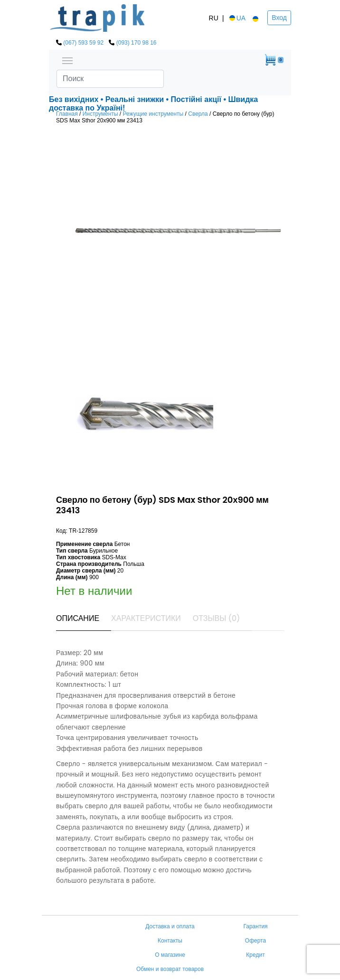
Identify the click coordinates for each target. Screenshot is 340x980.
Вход (279, 18)
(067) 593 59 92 (83, 43)
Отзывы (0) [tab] (217, 618)
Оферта (255, 941)
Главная (67, 114)
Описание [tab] (78, 618)
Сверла (198, 114)
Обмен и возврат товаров (170, 969)
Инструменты (100, 114)
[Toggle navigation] (67, 60)
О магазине (170, 955)
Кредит (255, 955)
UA (237, 18)
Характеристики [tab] (146, 618)
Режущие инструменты (153, 114)
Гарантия (255, 926)
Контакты (170, 941)
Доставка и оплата (170, 926)
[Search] (110, 79)
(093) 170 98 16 (137, 43)
